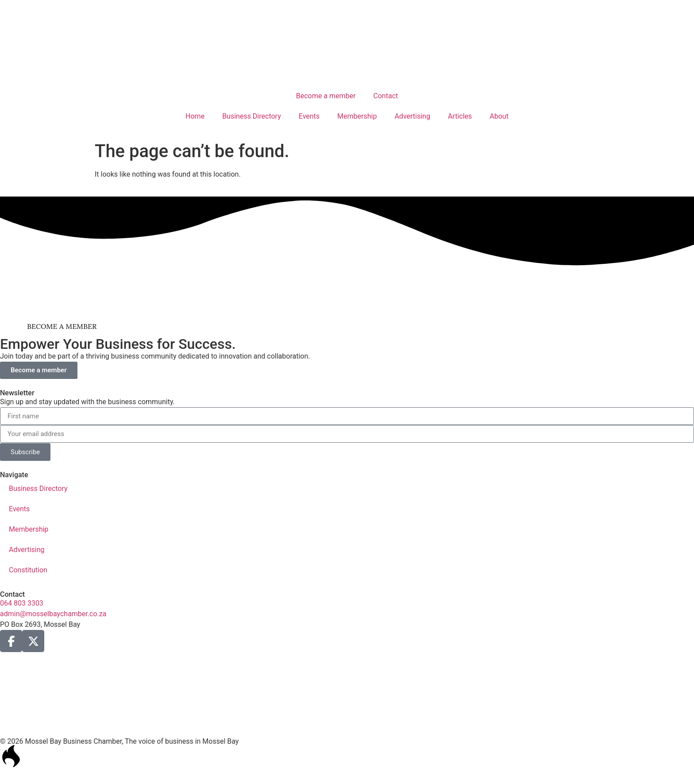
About (499, 116)
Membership (357, 116)
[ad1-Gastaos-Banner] (347, 307)
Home (195, 116)
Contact (386, 96)
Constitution (28, 570)
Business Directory (252, 116)
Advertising (412, 116)
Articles (460, 116)
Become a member (326, 96)
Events (309, 116)
